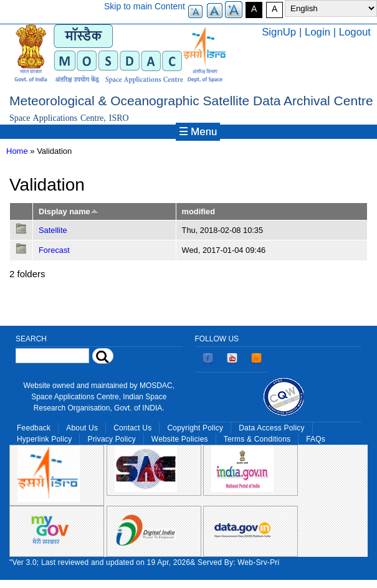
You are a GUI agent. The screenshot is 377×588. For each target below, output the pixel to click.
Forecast (54, 250)
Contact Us (132, 428)
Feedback (34, 428)
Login (317, 32)
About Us (82, 428)
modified (198, 211)
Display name (69, 211)
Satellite (53, 230)
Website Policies (180, 439)
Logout (355, 32)
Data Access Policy (272, 428)
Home (17, 151)
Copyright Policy (195, 428)
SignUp (279, 32)
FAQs (316, 439)
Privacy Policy (111, 439)
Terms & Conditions (257, 439)
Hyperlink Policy (44, 439)
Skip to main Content (145, 6)
